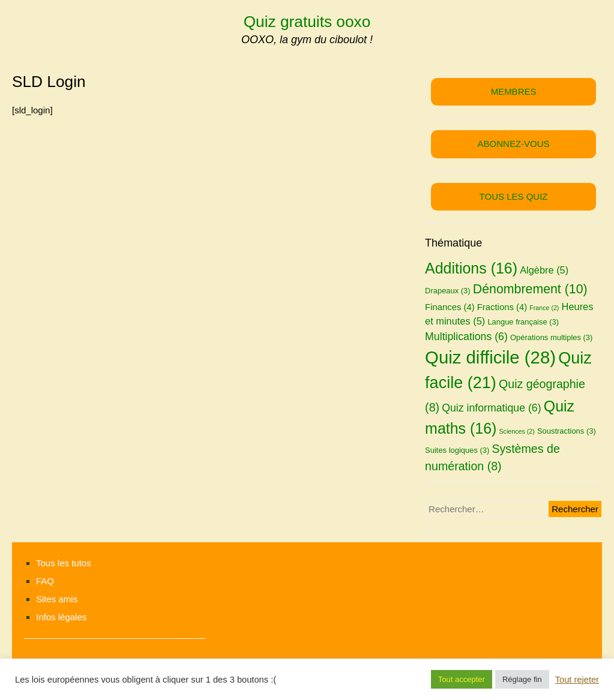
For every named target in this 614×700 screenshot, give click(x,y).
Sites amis (57, 599)
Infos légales (61, 617)
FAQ (45, 581)
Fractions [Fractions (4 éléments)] (502, 307)
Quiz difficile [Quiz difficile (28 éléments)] (490, 357)
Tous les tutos (64, 563)
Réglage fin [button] (522, 679)
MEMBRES (514, 91)
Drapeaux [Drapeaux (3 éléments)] (448, 291)
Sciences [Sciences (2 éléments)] (516, 431)
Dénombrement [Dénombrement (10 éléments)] (530, 289)
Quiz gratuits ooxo (307, 22)
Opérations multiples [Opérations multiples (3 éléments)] (551, 337)
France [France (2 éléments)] (544, 308)
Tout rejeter (577, 680)
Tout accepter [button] (462, 679)
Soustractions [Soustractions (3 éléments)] (567, 431)
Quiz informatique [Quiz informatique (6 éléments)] (491, 408)
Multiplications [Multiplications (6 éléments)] (466, 337)
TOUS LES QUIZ (514, 196)
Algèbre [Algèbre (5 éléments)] (544, 270)
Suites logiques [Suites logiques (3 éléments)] (457, 450)
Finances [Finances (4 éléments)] (450, 307)
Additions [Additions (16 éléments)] (471, 268)
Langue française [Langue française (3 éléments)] (523, 322)
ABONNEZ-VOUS (514, 144)
